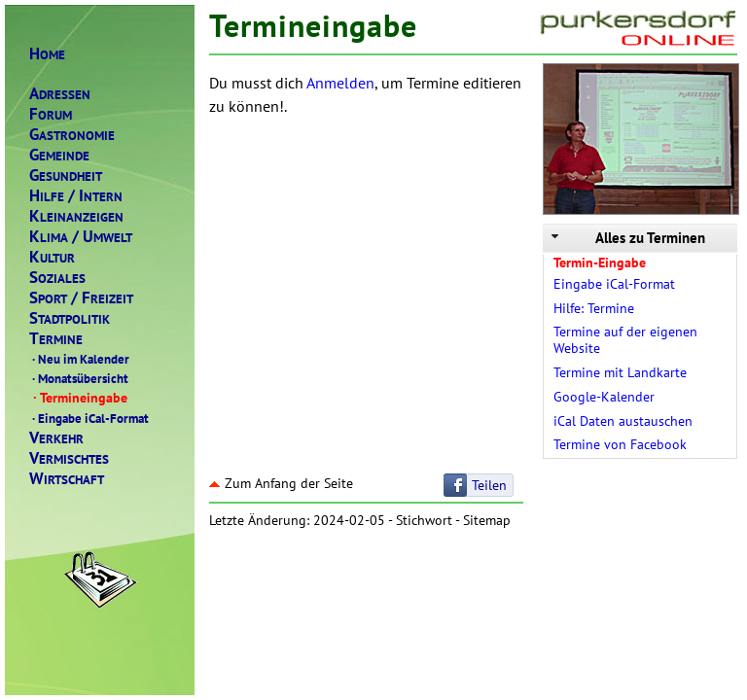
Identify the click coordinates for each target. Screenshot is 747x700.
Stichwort (424, 520)
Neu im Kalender (79, 359)
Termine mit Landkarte (620, 372)
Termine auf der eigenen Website (625, 340)
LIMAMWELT (81, 237)
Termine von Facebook (620, 444)
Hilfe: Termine (594, 308)
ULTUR (52, 257)
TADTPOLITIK (70, 318)
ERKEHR (56, 438)
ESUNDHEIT (66, 175)
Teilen (489, 485)
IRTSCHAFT (67, 479)
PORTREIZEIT (81, 298)
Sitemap (487, 520)
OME (47, 54)
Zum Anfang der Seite (281, 483)
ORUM (51, 114)
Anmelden (340, 83)
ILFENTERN (76, 196)
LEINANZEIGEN (76, 216)
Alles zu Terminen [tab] (626, 238)
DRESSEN (60, 94)
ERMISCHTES (69, 458)
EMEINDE (59, 155)
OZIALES (57, 278)
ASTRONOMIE (72, 135)
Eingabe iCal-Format (89, 418)
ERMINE (56, 339)
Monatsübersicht (79, 378)
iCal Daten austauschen (623, 421)
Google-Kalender (604, 397)
